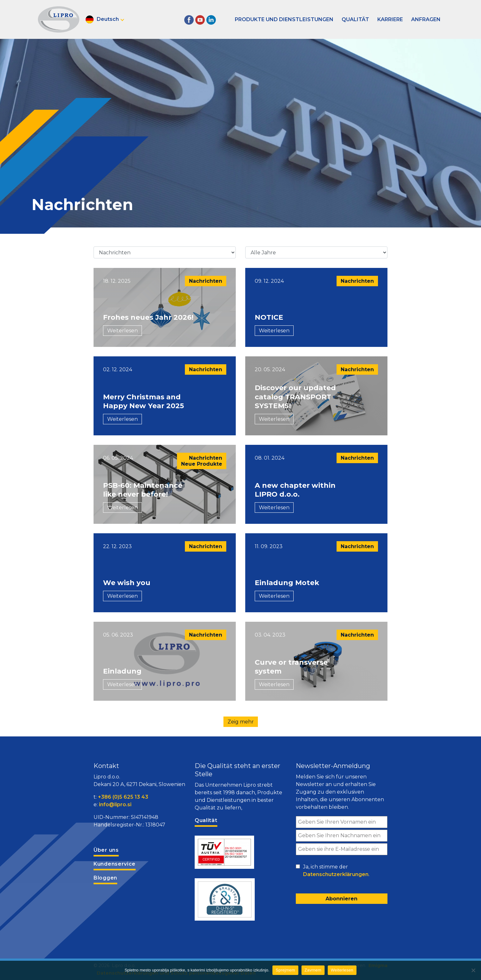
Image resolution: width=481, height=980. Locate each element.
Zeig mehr (241, 722)
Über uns (106, 850)
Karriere (390, 19)
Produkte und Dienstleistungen (284, 19)
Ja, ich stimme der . (336, 871)
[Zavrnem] (473, 970)
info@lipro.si (115, 805)
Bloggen (105, 878)
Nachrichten (206, 281)
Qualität (355, 19)
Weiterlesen (122, 331)
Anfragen (426, 19)
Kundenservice (115, 864)
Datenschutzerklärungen (336, 874)
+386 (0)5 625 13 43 (123, 797)
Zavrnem (313, 970)
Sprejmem (285, 970)
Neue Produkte (202, 464)
